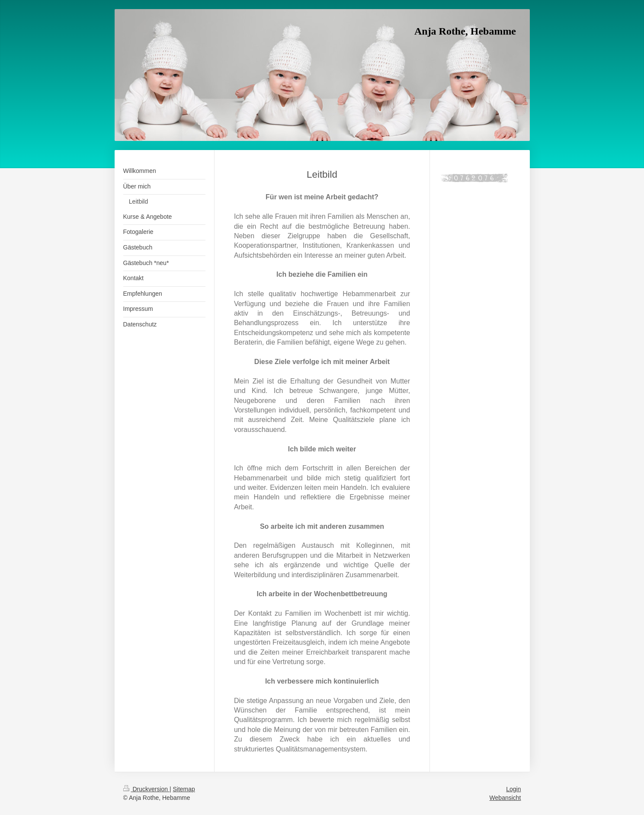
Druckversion (146, 789)
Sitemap (184, 789)
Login (513, 789)
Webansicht (505, 798)
